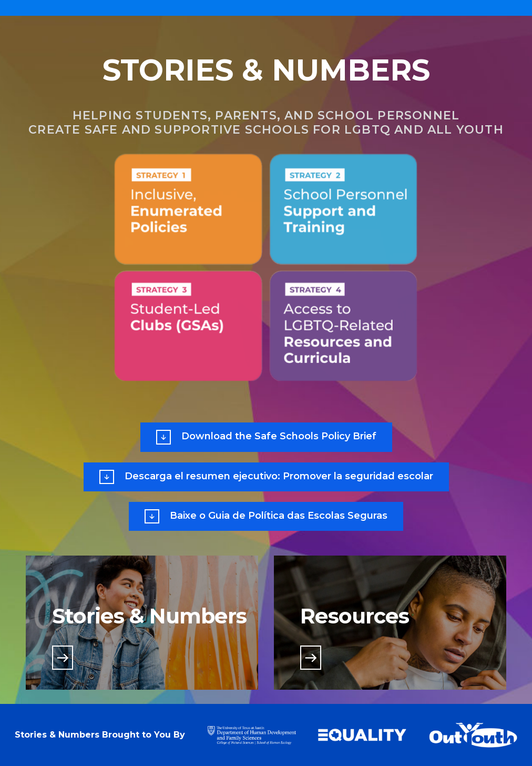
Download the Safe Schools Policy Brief (266, 437)
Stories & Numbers (149, 616)
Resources (355, 616)
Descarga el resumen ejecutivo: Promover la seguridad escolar (266, 477)
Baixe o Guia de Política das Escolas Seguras (266, 516)
